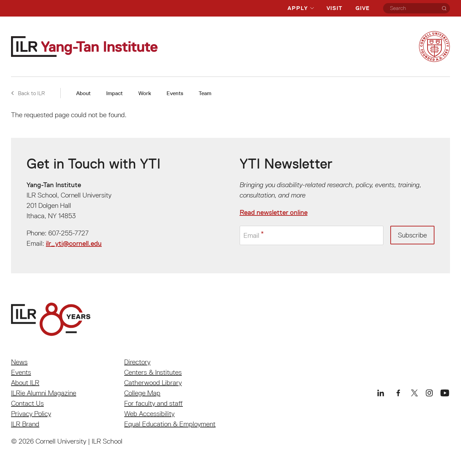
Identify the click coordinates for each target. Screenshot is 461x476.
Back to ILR (28, 93)
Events (175, 93)
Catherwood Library (153, 383)
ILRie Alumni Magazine (44, 393)
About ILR (25, 383)
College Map (142, 393)
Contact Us (27, 403)
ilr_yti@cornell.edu (74, 243)
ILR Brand (25, 424)
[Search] (444, 8)
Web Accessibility (149, 414)
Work (145, 93)
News (19, 362)
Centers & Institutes (153, 372)
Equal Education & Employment (170, 424)
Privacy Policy (31, 414)
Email (251, 235)
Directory (137, 362)
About (83, 93)
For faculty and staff (153, 403)
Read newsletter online (274, 212)
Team (205, 93)
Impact (114, 93)
